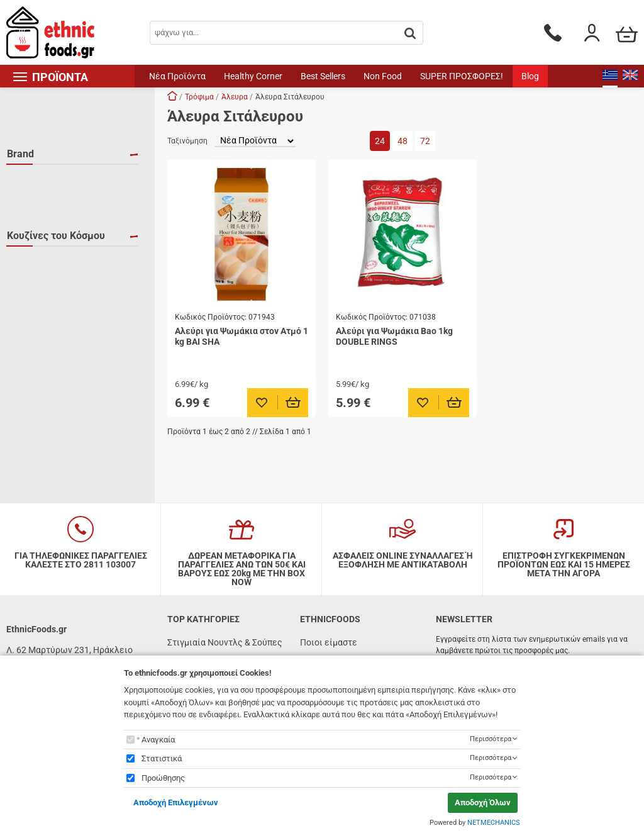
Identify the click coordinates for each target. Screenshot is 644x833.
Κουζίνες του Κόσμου (56, 229)
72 (425, 141)
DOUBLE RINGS (53, 199)
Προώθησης (163, 778)
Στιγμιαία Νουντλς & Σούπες (225, 642)
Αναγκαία (158, 740)
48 (402, 141)
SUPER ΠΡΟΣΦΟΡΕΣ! (462, 76)
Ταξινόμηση (187, 141)
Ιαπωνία (38, 255)
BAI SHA (38, 181)
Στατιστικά (162, 758)
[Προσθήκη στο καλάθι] (293, 403)
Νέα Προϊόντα (177, 76)
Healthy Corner (253, 76)
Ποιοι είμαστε (329, 642)
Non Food (383, 76)
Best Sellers (323, 76)
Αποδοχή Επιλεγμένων (176, 802)
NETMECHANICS (494, 823)
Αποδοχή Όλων (483, 802)
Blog (530, 76)
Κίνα (31, 274)
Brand (20, 154)
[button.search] (410, 34)
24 (380, 141)
